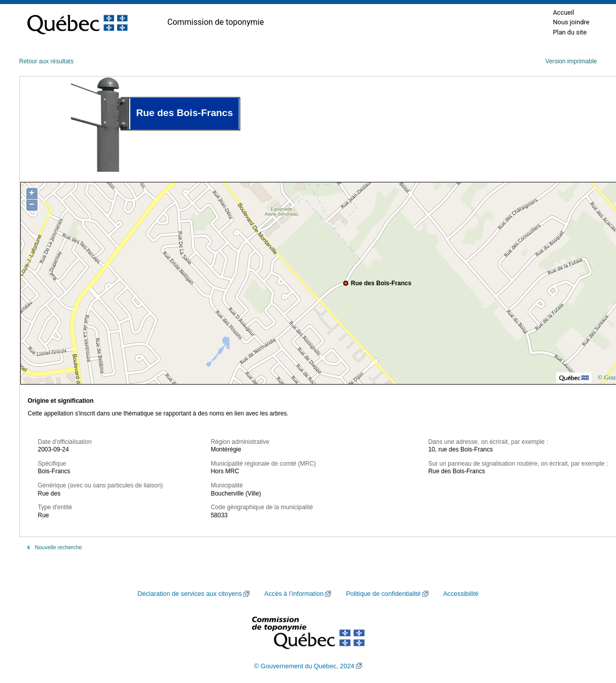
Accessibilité (461, 594)
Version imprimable (571, 61)
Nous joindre (571, 22)
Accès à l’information (294, 594)
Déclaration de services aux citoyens (190, 594)
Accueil (563, 12)
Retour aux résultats (46, 61)
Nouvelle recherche (59, 547)
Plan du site (570, 32)
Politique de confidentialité (383, 594)
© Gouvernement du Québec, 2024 (304, 666)
